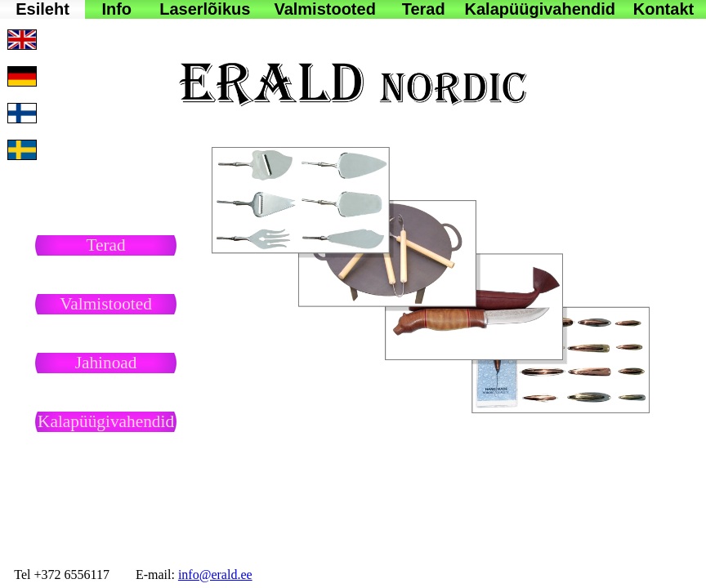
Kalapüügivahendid (540, 9)
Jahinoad (106, 363)
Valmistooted (324, 9)
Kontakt (664, 9)
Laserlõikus (205, 9)
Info (116, 9)
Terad (424, 9)
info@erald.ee (215, 575)
